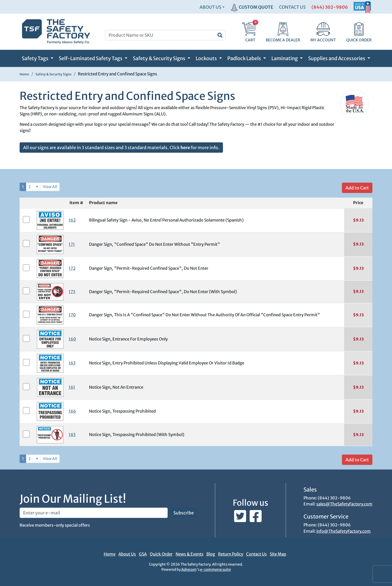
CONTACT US (292, 7)
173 (72, 292)
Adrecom (189, 570)
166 (72, 411)
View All (50, 187)
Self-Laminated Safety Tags (91, 58)
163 (72, 363)
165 (72, 435)
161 (72, 387)
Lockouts (207, 58)
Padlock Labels (245, 58)
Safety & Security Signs (160, 58)
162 (72, 220)
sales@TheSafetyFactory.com (344, 504)
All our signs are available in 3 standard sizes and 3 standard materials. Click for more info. (121, 148)
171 (72, 244)
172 (72, 268)
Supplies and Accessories (337, 58)
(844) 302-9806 (330, 7)
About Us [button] (210, 7)
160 (72, 339)
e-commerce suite (215, 570)
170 (72, 315)
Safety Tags (36, 58)
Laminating (285, 58)
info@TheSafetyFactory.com (344, 531)
